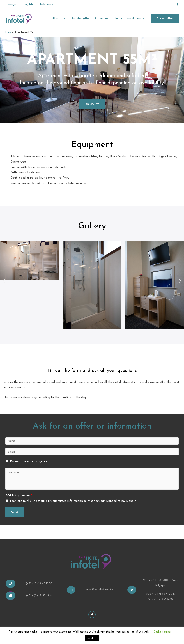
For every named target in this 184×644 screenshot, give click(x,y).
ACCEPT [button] (92, 638)
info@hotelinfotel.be (100, 590)
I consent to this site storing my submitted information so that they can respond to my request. (73, 502)
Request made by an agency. (29, 462)
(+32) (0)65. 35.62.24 (39, 596)
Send (15, 513)
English (28, 4)
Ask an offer (165, 18)
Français (12, 4)
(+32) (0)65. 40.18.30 (39, 584)
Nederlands (46, 4)
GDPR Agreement (19, 496)
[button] (92, 104)
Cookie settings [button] (163, 632)
